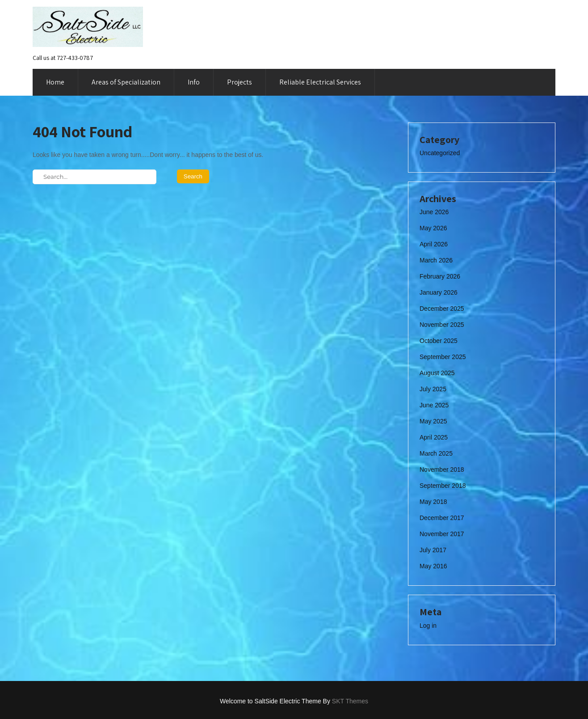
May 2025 (433, 421)
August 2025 (437, 373)
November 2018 (442, 469)
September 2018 (443, 486)
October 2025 (439, 341)
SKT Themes (350, 701)
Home (55, 82)
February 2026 (440, 276)
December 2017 (442, 518)
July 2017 (433, 550)
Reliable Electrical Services (320, 82)
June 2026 (434, 212)
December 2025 (442, 309)
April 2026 (434, 244)
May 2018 (433, 502)
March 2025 (436, 453)
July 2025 (433, 389)
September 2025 (443, 357)
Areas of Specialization (126, 82)
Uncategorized (440, 153)
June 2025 (434, 405)
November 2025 (442, 325)
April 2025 (434, 437)
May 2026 (433, 228)
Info (194, 82)
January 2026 (439, 292)
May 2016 (433, 566)
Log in (428, 626)
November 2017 (442, 534)
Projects (239, 82)
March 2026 (436, 260)
